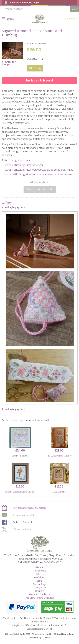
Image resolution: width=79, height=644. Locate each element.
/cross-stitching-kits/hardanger (24, 165)
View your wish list (40, 189)
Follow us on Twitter (17, 529)
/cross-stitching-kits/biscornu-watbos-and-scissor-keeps (40, 174)
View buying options (14, 207)
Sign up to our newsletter (19, 515)
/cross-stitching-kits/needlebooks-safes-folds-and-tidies (39, 170)
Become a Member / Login (25, 3)
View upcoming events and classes (24, 508)
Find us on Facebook (17, 522)
